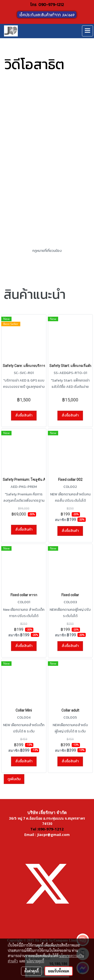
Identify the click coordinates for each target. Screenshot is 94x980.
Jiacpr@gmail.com (53, 835)
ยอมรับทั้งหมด (59, 971)
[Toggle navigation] (87, 31)
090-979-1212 (51, 5)
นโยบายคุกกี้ (35, 961)
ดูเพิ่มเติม (14, 779)
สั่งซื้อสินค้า (24, 415)
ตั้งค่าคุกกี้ (31, 971)
